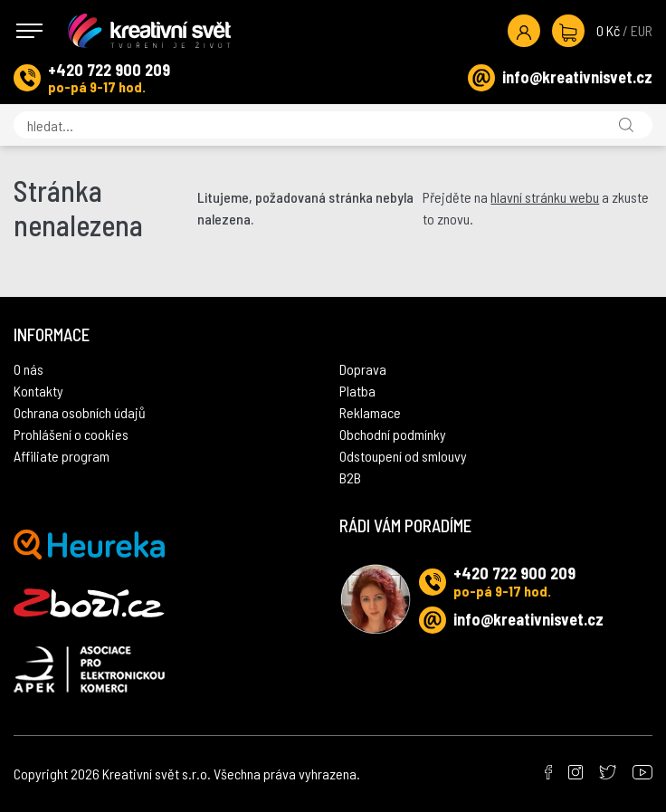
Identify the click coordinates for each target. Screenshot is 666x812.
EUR (642, 30)
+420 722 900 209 (109, 70)
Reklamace (370, 412)
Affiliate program (62, 456)
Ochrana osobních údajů (80, 412)
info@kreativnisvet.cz (577, 77)
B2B (350, 478)
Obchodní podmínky (393, 434)
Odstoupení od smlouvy (403, 456)
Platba (357, 391)
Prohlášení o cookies (71, 434)
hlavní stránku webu (545, 197)
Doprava (363, 369)
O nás (29, 369)
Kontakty (38, 391)
